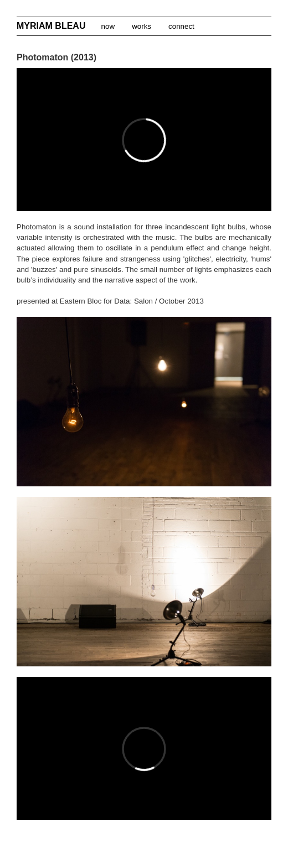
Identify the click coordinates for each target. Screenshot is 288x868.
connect (181, 26)
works (141, 26)
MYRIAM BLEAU (52, 26)
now (108, 26)
